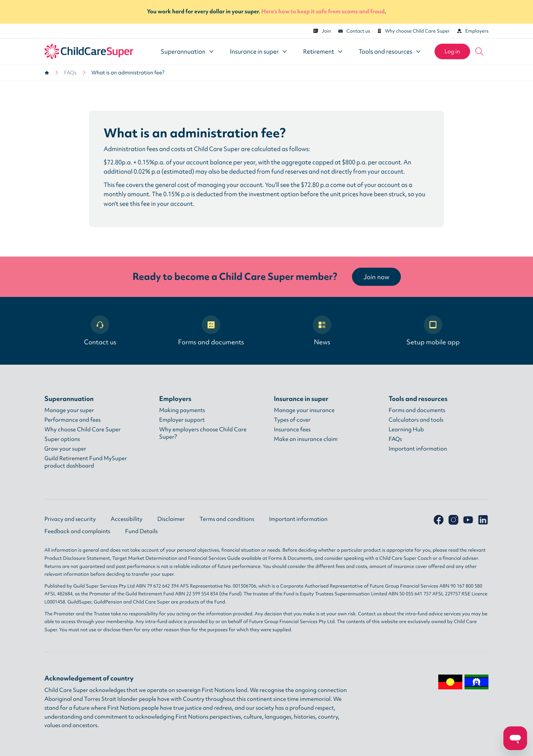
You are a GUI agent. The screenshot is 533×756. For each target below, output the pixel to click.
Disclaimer (171, 519)
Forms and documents (211, 331)
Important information (418, 449)
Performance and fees (73, 420)
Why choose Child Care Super (414, 31)
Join (322, 31)
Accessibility (127, 519)
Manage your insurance (304, 410)
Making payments (182, 410)
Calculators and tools (416, 420)
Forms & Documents (290, 558)
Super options (62, 439)
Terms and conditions (227, 519)
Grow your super (65, 449)
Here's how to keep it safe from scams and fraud (323, 11)
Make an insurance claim (306, 439)
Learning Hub (406, 429)
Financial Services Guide (214, 558)
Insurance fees (292, 429)
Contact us (354, 31)
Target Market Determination (145, 558)
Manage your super (69, 410)
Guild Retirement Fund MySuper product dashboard (86, 462)
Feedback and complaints (77, 531)
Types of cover (292, 420)
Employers (473, 31)
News (322, 331)
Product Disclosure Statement (77, 558)
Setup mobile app (433, 331)
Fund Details (141, 531)
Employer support (182, 420)
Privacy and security (70, 519)
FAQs (70, 73)
